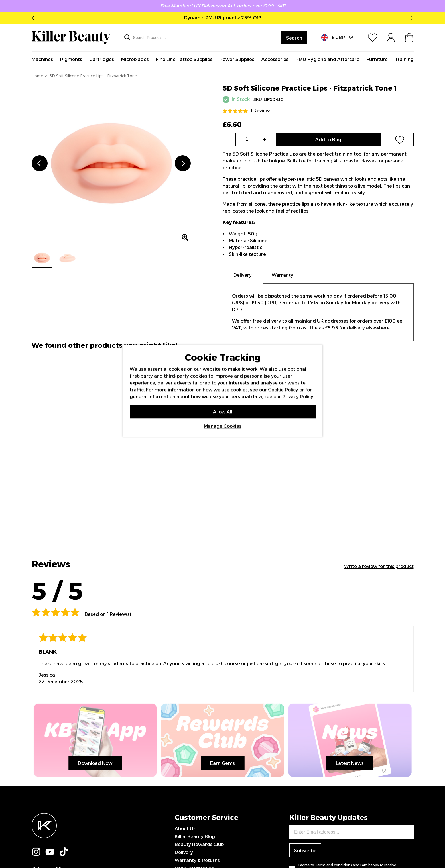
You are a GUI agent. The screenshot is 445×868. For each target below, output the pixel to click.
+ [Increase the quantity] (264, 139)
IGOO (408, 849)
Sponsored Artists (195, 787)
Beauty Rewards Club (199, 716)
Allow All (223, 412)
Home (37, 76)
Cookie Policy (283, 389)
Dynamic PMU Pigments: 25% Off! (222, 18)
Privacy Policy (190, 772)
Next (411, 18)
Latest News (32, 636)
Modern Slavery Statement (205, 780)
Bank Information (194, 740)
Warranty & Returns (197, 732)
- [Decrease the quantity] (229, 139)
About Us (185, 700)
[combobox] (200, 38)
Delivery (184, 724)
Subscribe (305, 722)
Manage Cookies (223, 426)
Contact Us (187, 748)
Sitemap (184, 795)
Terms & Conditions (197, 764)
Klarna (182, 756)
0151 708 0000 (192, 803)
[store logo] (71, 38)
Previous (34, 18)
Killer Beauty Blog (195, 708)
